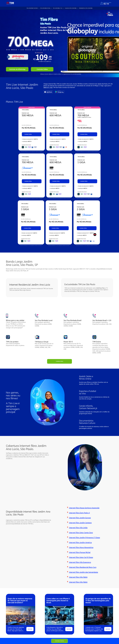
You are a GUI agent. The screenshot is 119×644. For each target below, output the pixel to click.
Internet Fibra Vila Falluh (78, 577)
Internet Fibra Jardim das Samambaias (84, 572)
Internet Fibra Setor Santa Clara (81, 533)
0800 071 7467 (48, 87)
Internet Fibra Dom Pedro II (79, 513)
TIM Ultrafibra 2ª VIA (58, 8)
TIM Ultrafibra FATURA (45, 8)
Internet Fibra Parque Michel (80, 552)
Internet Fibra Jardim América (80, 543)
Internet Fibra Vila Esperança (80, 562)
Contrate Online (59, 641)
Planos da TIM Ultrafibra (71, 8)
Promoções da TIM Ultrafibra (86, 8)
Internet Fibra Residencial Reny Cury (83, 567)
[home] (10, 3)
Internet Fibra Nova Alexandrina (81, 547)
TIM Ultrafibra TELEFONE (32, 8)
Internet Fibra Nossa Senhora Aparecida (84, 508)
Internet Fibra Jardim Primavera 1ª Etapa (84, 538)
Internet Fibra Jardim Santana (80, 523)
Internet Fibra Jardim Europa (80, 518)
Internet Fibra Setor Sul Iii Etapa (81, 557)
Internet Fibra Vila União (78, 528)
